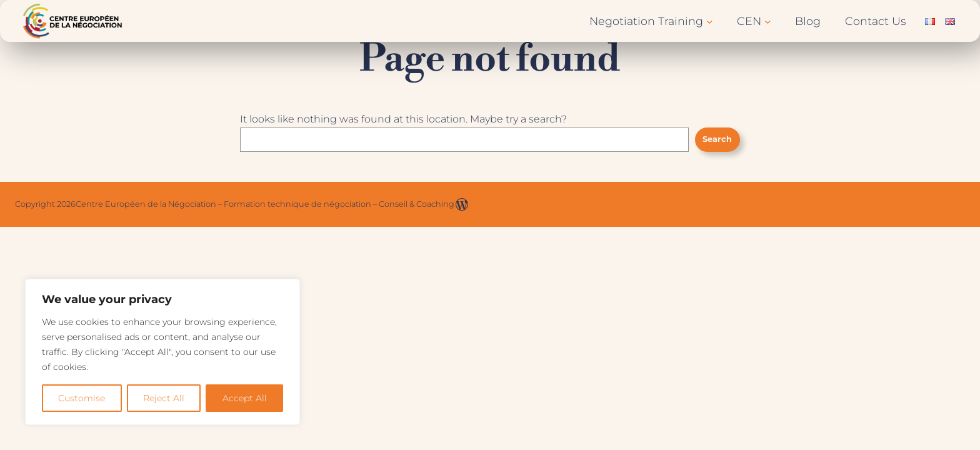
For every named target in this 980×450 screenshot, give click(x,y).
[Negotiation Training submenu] (710, 21)
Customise (82, 398)
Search (717, 139)
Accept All (245, 398)
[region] (162, 352)
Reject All (164, 398)
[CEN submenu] (768, 21)
